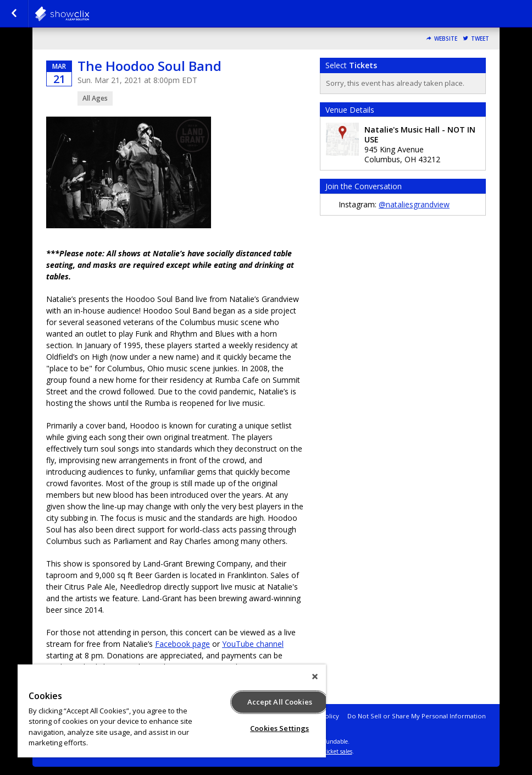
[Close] (315, 677)
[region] (172, 711)
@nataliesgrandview (414, 204)
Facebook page (182, 644)
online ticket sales (329, 751)
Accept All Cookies (280, 702)
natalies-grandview (89, 14)
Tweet (480, 39)
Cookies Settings (279, 728)
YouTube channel (253, 644)
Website (446, 39)
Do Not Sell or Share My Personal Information (417, 716)
